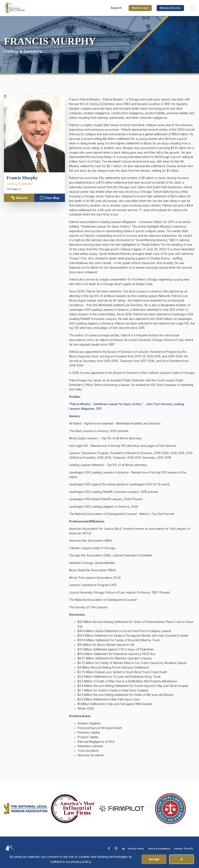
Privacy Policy (136, 849)
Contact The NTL (184, 849)
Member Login (140, 8)
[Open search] (117, 8)
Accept (154, 859)
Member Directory (170, 8)
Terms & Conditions (159, 849)
